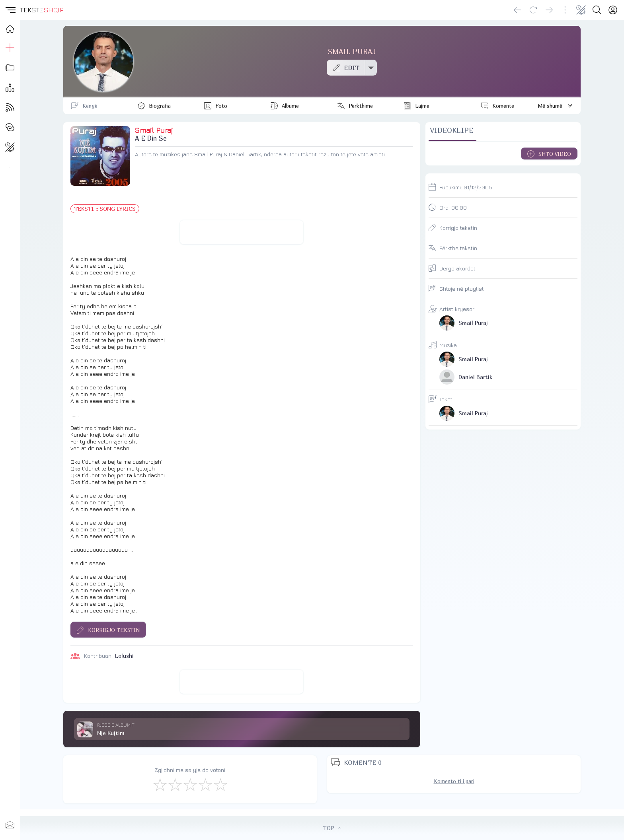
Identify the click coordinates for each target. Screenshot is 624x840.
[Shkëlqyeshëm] (220, 784)
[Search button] (597, 10)
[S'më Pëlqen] (160, 784)
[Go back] (517, 10)
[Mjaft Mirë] (205, 784)
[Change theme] (581, 10)
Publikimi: (466, 187)
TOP (332, 828)
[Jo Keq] (175, 784)
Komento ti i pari (454, 781)
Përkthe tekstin (458, 248)
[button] (10, 10)
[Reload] (533, 10)
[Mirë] (190, 784)
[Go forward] (549, 10)
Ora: (453, 207)
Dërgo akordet (457, 268)
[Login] (613, 10)
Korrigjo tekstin (458, 228)
